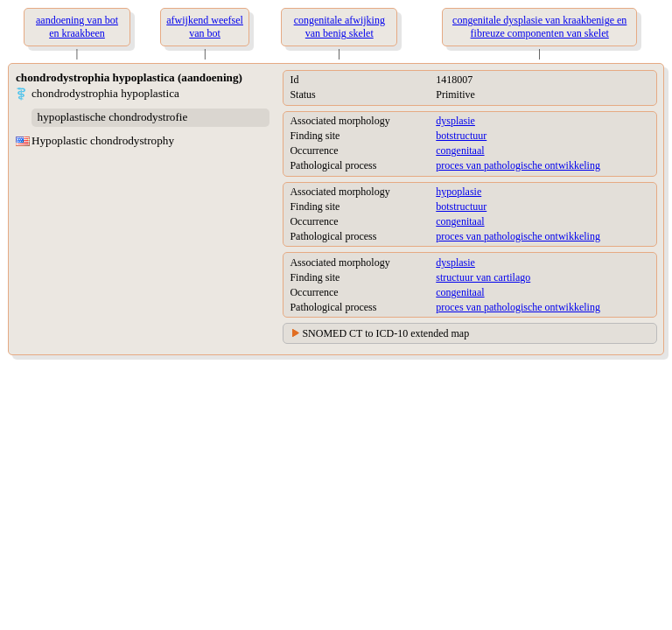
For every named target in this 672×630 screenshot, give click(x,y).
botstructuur (461, 136)
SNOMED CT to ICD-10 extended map (385, 333)
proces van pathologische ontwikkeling (518, 165)
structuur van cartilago (483, 277)
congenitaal (460, 150)
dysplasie (455, 121)
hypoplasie (458, 192)
